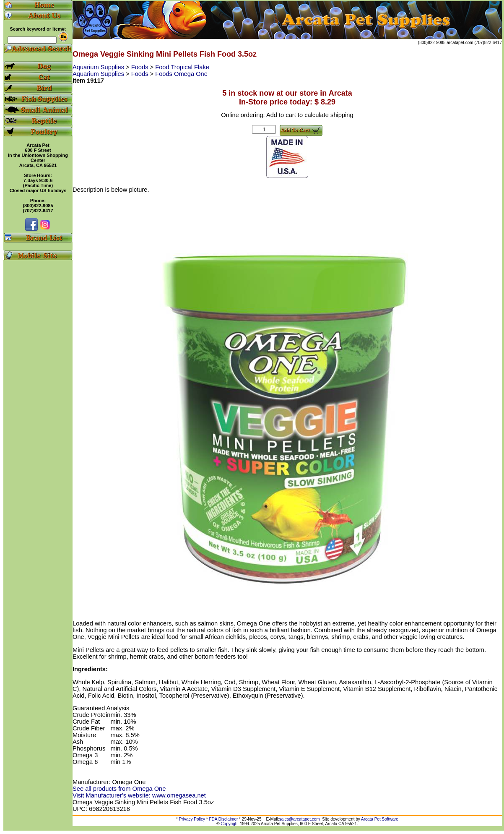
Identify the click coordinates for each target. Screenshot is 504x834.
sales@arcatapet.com (300, 819)
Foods (141, 67)
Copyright (230, 824)
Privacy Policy (192, 819)
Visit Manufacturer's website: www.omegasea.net (139, 795)
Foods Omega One (181, 74)
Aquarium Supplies (99, 67)
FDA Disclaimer (223, 819)
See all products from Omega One (119, 789)
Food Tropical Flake (182, 67)
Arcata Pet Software (380, 819)
